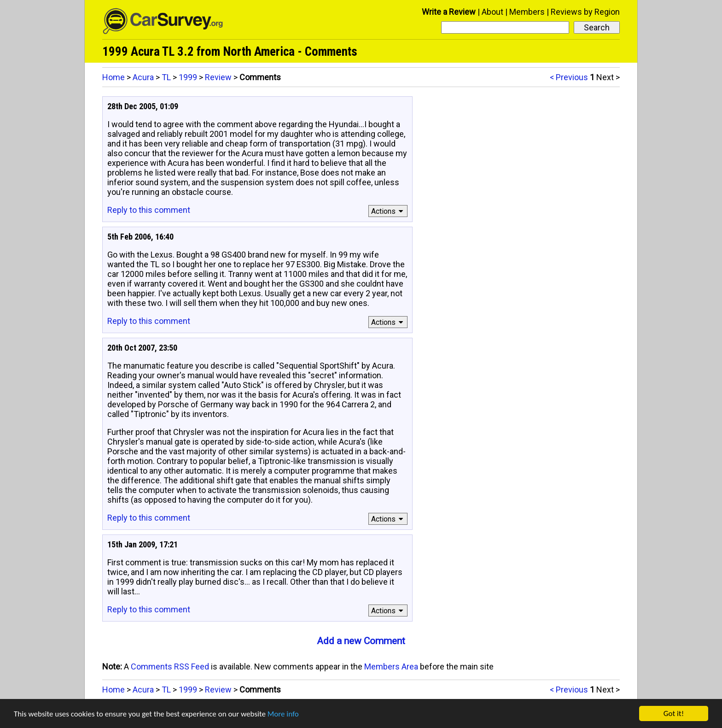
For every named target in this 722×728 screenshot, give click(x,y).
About (492, 12)
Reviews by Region (585, 12)
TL (166, 77)
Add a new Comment (361, 641)
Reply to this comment (149, 210)
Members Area (391, 666)
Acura (143, 77)
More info (283, 714)
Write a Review (449, 12)
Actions (388, 211)
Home (114, 77)
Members (527, 12)
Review (218, 77)
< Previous (569, 77)
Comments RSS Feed (170, 666)
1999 (188, 77)
